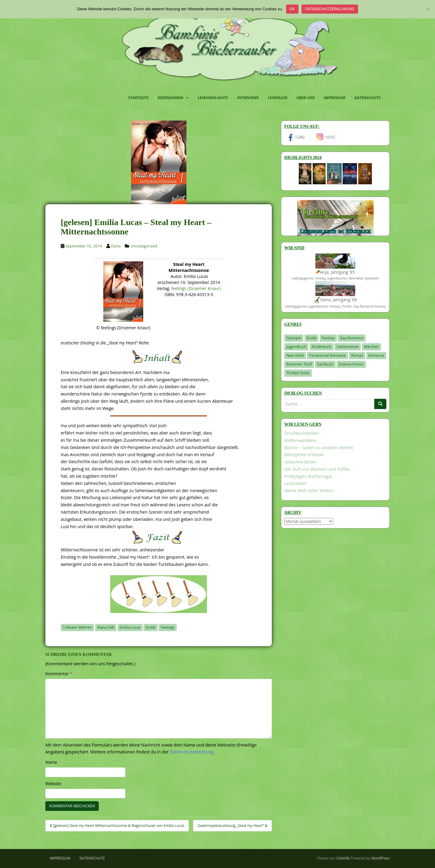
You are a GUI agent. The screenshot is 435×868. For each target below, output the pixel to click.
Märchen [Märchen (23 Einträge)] (372, 347)
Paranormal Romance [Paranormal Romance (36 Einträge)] (327, 355)
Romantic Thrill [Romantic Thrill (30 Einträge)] (299, 364)
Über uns (306, 98)
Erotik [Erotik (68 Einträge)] (311, 338)
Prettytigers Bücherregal (308, 476)
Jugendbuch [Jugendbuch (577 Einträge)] (296, 347)
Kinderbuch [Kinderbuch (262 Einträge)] (322, 347)
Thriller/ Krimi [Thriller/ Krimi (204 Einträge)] (298, 373)
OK (292, 9)
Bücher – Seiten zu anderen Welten (319, 448)
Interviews (248, 98)
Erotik (150, 627)
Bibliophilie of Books (304, 455)
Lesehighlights (213, 98)
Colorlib (343, 858)
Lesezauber (296, 483)
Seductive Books (300, 462)
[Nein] (427, 9)
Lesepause (278, 98)
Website (53, 784)
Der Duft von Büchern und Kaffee (317, 469)
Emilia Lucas (130, 627)
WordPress (380, 858)
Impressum (335, 98)
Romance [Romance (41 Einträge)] (376, 355)
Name (51, 762)
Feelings (168, 627)
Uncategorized (144, 246)
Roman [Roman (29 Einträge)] (357, 355)
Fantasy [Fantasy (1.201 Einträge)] (328, 338)
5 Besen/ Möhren (77, 627)
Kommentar (59, 674)
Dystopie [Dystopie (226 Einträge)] (294, 338)
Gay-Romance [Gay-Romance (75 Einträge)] (352, 338)
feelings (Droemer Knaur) (196, 288)
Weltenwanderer (301, 440)
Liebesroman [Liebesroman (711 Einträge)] (348, 347)
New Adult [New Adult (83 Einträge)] (295, 355)
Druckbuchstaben (302, 433)
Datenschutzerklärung (330, 9)
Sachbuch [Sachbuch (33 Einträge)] (325, 364)
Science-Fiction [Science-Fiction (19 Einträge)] (351, 364)
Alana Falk (106, 627)
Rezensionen (170, 98)
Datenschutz (367, 98)
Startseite (138, 98)
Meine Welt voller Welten (309, 490)
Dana (116, 246)
